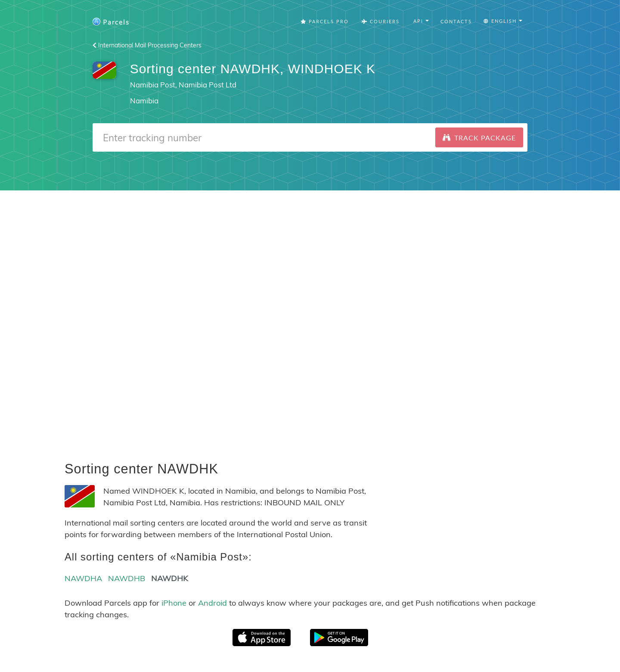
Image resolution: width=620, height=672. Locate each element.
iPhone (174, 603)
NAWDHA (83, 578)
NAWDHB (127, 578)
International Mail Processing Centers (147, 45)
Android (212, 603)
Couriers (381, 21)
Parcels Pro (325, 21)
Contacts (456, 21)
